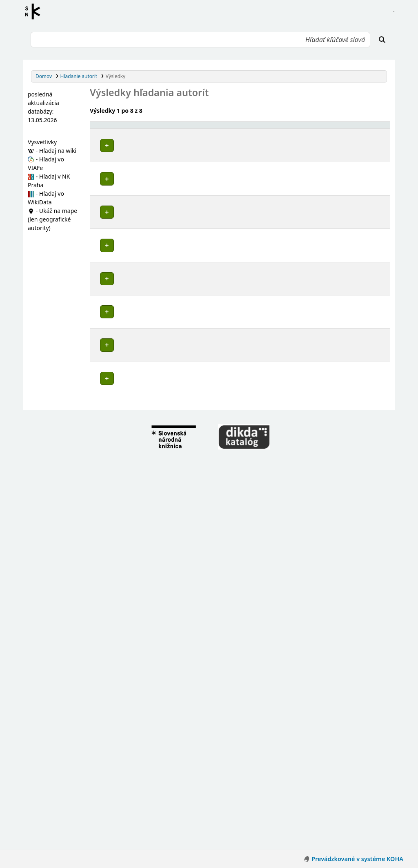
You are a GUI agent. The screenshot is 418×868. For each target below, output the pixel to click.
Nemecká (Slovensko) (129, 223)
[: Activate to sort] (276, 129)
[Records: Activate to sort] (371, 129)
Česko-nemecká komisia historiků (144, 776)
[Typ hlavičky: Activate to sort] (321, 129)
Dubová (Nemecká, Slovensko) (140, 435)
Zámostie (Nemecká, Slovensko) (142, 428)
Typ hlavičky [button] (308, 129)
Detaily (276, 144)
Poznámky (105, 169)
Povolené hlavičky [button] (117, 129)
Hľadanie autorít (79, 76)
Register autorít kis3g (35, 11)
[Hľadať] (382, 40)
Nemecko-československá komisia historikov (157, 768)
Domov (44, 76)
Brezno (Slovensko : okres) (135, 420)
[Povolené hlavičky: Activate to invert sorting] (177, 129)
